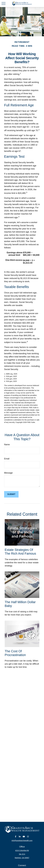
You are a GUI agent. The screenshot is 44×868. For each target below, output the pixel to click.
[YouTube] (24, 836)
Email (7, 459)
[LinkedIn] (20, 836)
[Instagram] (28, 836)
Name (7, 445)
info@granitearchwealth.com (22, 841)
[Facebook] (16, 836)
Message (8, 473)
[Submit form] (11, 494)
